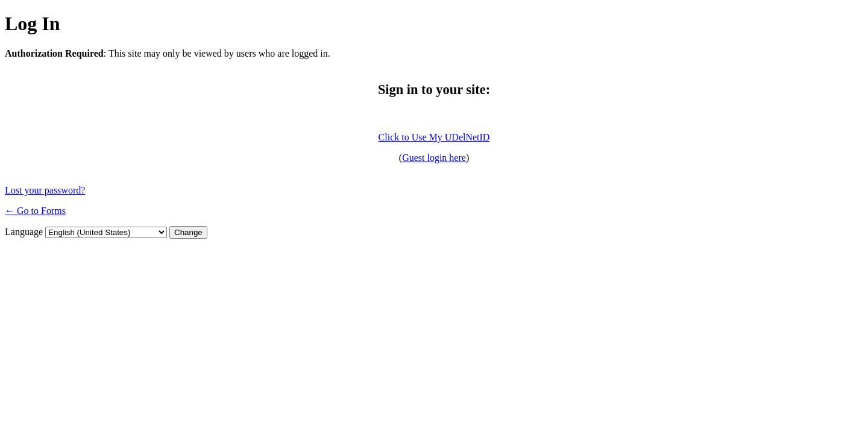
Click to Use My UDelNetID (434, 137)
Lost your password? (45, 190)
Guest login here (434, 158)
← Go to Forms (35, 211)
